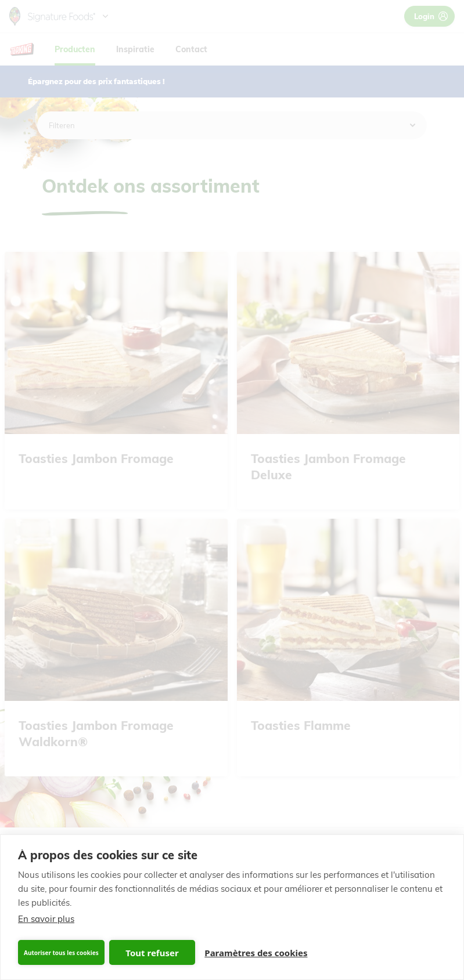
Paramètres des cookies (256, 953)
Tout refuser (152, 953)
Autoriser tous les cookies (61, 953)
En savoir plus (46, 919)
